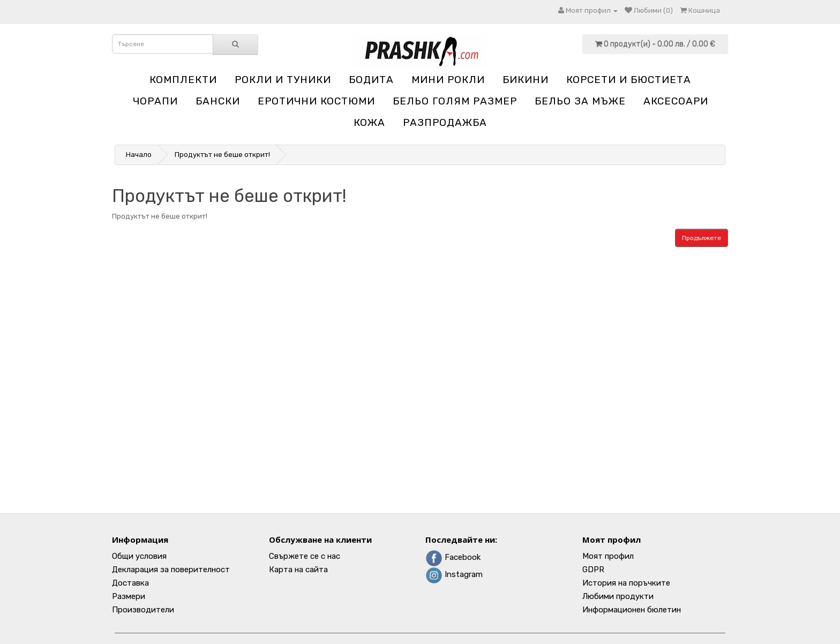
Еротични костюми (316, 101)
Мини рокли (448, 80)
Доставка (130, 583)
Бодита (371, 80)
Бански (218, 101)
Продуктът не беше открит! (222, 155)
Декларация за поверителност (171, 570)
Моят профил (608, 556)
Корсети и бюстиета (629, 80)
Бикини (526, 80)
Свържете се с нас (305, 556)
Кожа (369, 122)
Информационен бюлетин (632, 610)
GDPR (593, 570)
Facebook (453, 557)
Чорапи (155, 101)
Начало (139, 155)
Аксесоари (676, 101)
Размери (129, 596)
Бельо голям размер (455, 101)
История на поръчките (626, 583)
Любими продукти (618, 596)
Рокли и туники (283, 80)
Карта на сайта (298, 570)
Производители (143, 610)
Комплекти (183, 80)
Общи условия (139, 556)
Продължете (702, 238)
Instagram (454, 574)
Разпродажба (445, 122)
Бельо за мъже (580, 101)
